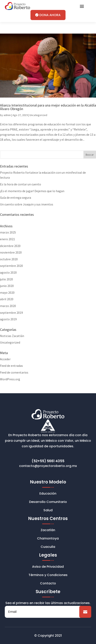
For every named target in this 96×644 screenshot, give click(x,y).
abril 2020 (7, 299)
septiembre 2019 (11, 313)
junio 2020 (7, 286)
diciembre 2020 (10, 246)
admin (7, 115)
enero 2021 (7, 239)
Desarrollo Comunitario (48, 502)
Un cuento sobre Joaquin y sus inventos (27, 204)
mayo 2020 (7, 292)
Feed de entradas (11, 366)
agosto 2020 (8, 272)
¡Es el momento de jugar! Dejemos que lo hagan (32, 191)
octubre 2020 (9, 259)
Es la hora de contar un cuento (21, 184)
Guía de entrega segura (16, 198)
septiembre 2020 (11, 266)
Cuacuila (48, 547)
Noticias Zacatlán (12, 336)
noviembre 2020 (11, 252)
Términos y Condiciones (48, 575)
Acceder (5, 359)
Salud (48, 511)
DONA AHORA (50, 15)
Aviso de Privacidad (48, 567)
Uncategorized (38, 115)
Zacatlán (48, 531)
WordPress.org (10, 379)
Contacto (48, 584)
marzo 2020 (8, 306)
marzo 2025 (8, 232)
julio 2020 (6, 279)
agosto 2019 (8, 319)
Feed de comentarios (14, 372)
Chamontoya (48, 539)
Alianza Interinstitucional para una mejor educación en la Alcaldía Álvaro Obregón (48, 107)
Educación (48, 494)
